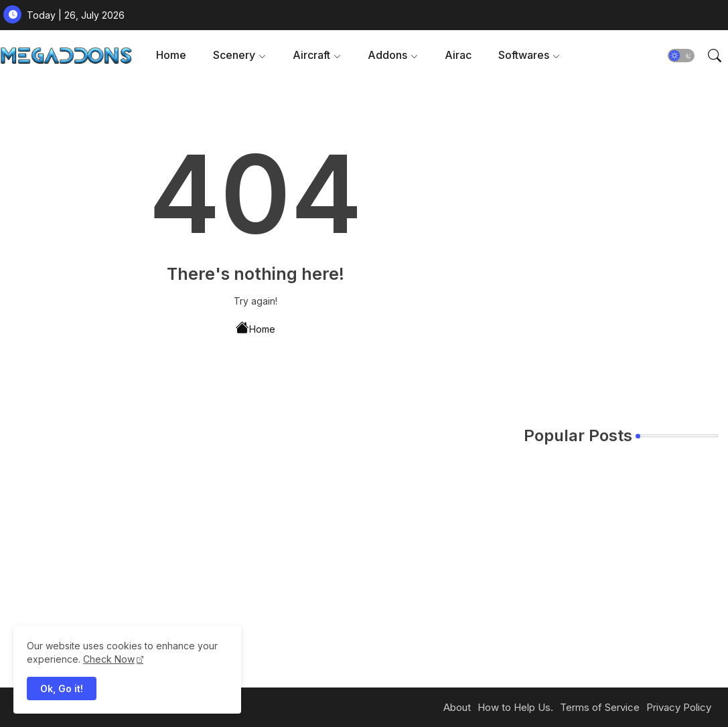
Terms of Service (600, 707)
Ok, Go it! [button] (62, 689)
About (457, 707)
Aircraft (311, 55)
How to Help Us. (515, 707)
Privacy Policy (679, 707)
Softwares (524, 55)
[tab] (171, 55)
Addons (387, 55)
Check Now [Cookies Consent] (109, 659)
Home (171, 55)
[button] (681, 56)
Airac (458, 55)
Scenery (234, 55)
